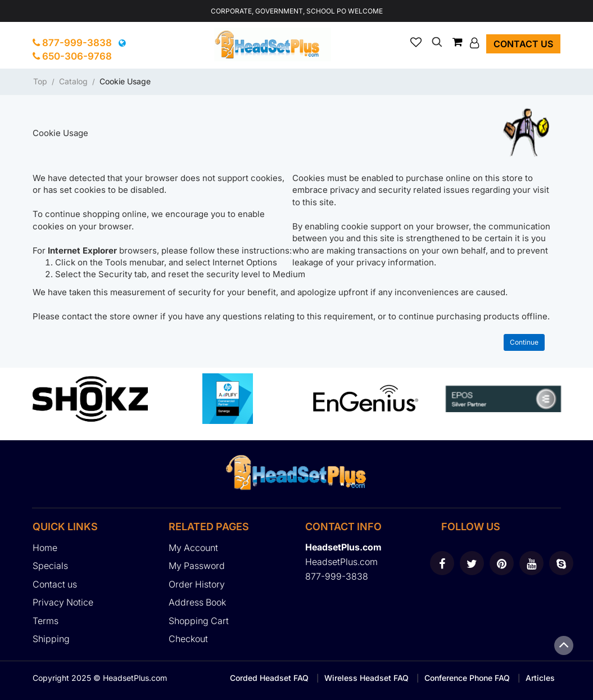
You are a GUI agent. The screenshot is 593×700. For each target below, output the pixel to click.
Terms (46, 621)
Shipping (51, 639)
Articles (540, 678)
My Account (193, 548)
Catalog (73, 81)
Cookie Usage (125, 81)
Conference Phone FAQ (467, 678)
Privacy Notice (63, 602)
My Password (197, 566)
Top (40, 81)
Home (45, 548)
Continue (524, 342)
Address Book (197, 602)
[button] (476, 43)
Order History (197, 584)
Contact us (523, 44)
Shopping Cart (199, 621)
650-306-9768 (72, 56)
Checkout (188, 639)
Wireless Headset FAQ (366, 678)
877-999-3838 (72, 43)
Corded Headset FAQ (269, 678)
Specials (50, 566)
